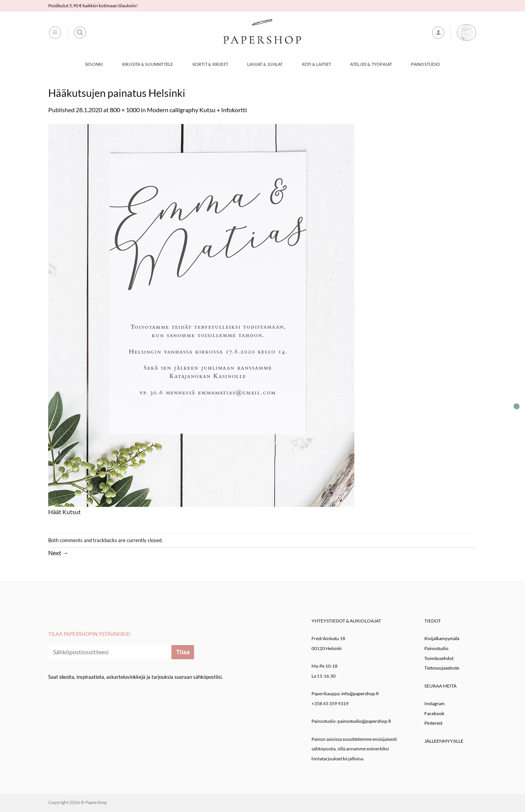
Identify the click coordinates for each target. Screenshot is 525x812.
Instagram (435, 703)
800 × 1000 (125, 110)
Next (58, 553)
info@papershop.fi (360, 694)
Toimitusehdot (439, 658)
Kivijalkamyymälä (442, 638)
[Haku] (80, 33)
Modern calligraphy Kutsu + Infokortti (197, 110)
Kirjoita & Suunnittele (148, 64)
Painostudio (425, 64)
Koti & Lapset (317, 64)
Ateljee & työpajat (371, 64)
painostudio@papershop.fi (364, 721)
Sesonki (94, 64)
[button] (55, 33)
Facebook (434, 713)
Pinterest (433, 723)
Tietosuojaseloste (442, 668)
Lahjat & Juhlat (265, 64)
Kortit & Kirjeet (210, 64)
